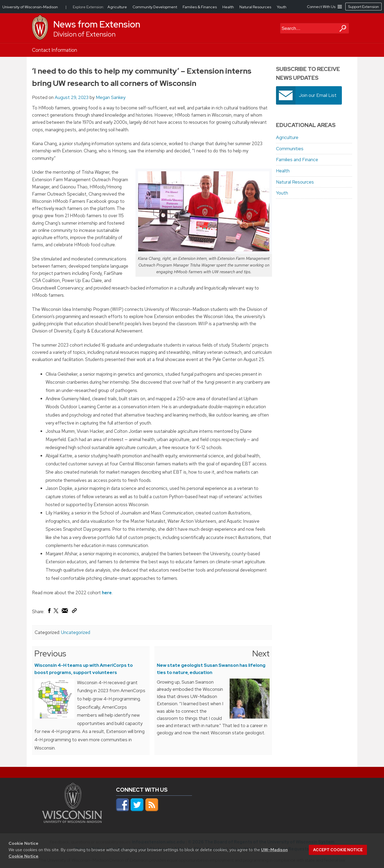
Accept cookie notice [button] (338, 850)
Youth (282, 193)
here (107, 593)
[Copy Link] (74, 612)
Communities (290, 149)
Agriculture (287, 137)
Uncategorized (76, 632)
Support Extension (363, 7)
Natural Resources (295, 182)
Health (283, 171)
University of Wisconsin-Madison (30, 7)
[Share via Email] (65, 612)
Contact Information (55, 50)
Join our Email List (318, 95)
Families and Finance (297, 160)
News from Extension (97, 24)
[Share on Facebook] (49, 612)
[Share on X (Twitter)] (56, 613)
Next (261, 653)
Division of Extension (84, 34)
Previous (50, 653)
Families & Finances (200, 7)
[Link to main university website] (72, 821)
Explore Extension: (89, 7)
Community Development (155, 7)
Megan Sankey (111, 97)
